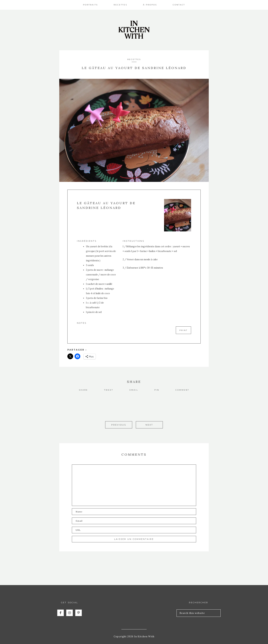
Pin (157, 390)
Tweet (109, 390)
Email (134, 390)
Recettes (134, 59)
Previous (119, 425)
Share (83, 390)
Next (149, 425)
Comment (182, 390)
